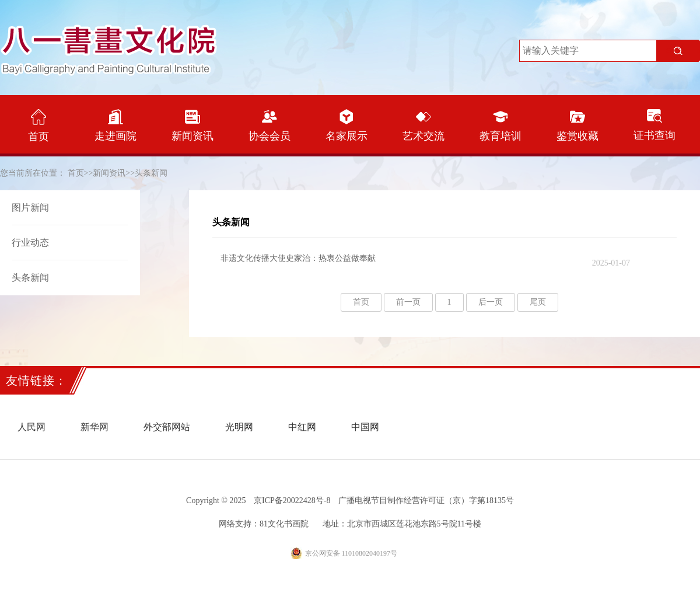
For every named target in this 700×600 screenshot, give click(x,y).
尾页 (538, 302)
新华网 (94, 427)
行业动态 (30, 243)
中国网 (365, 427)
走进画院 (116, 125)
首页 (38, 126)
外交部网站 (167, 427)
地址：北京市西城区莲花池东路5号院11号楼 (402, 524)
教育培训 (501, 125)
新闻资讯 (192, 125)
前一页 (408, 302)
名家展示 (346, 125)
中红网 (302, 427)
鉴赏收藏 (577, 125)
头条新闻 (151, 173)
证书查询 (654, 125)
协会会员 (269, 125)
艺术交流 (423, 125)
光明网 (239, 427)
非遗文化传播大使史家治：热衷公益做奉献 (425, 261)
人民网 (32, 427)
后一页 (491, 302)
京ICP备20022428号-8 (292, 500)
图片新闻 (30, 207)
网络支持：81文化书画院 (264, 524)
